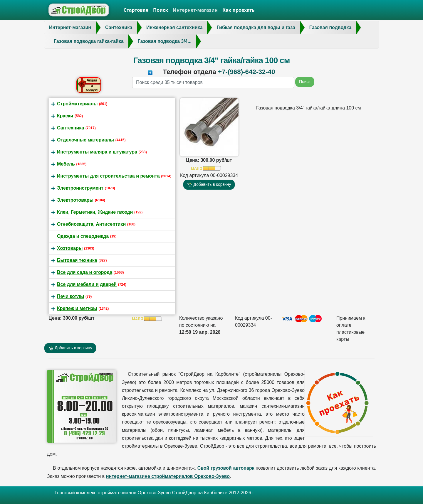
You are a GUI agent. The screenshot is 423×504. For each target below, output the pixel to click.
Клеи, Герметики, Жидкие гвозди (95, 212)
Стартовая (136, 10)
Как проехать (239, 10)
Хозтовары (70, 248)
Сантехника (70, 128)
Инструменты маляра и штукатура (97, 152)
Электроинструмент (80, 188)
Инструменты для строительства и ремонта (108, 176)
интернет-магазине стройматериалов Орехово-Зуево (168, 476)
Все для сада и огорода (85, 272)
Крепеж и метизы (77, 308)
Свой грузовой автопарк (227, 468)
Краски (65, 116)
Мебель (66, 164)
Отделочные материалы (85, 140)
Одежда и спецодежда (83, 236)
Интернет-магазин (195, 10)
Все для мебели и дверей (87, 284)
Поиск (161, 10)
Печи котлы (70, 296)
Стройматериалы (77, 104)
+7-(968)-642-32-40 (247, 72)
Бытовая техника (77, 260)
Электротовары (75, 200)
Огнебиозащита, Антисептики (91, 224)
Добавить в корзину (209, 184)
